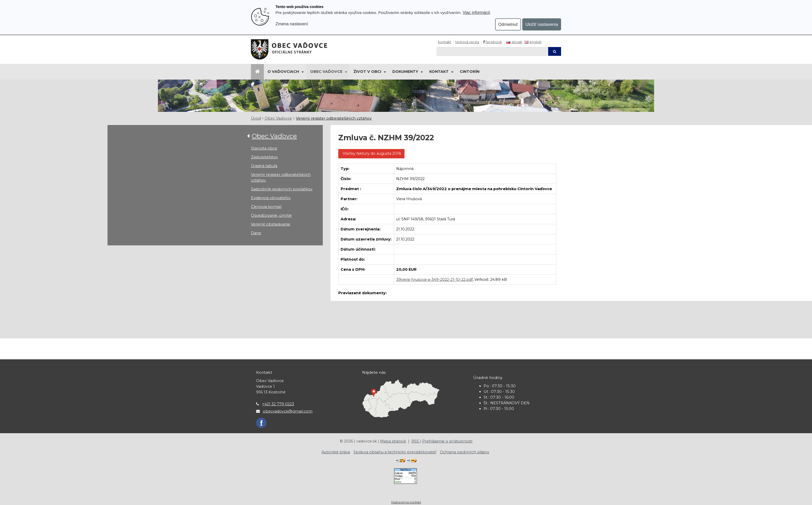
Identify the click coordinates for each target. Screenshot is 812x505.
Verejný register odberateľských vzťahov (334, 118)
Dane (256, 233)
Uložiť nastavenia (542, 24)
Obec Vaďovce (326, 72)
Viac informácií (476, 12)
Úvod (256, 118)
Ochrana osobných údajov (465, 452)
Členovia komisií (266, 207)
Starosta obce (264, 148)
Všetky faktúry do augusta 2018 (371, 153)
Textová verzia (467, 42)
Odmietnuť (508, 24)
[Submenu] (302, 72)
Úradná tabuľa (264, 166)
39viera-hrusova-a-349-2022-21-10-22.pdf (434, 279)
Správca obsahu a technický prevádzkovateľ (395, 452)
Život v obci (367, 72)
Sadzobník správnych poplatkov (282, 189)
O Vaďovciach (283, 72)
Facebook (494, 42)
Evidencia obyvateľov (271, 198)
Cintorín (470, 72)
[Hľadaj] (492, 52)
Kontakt (445, 42)
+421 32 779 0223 (278, 404)
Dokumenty (405, 72)
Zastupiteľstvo (264, 157)
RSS (416, 441)
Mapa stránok (393, 441)
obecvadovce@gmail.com (288, 411)
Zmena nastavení (292, 24)
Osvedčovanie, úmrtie (271, 215)
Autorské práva (336, 452)
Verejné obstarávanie (271, 224)
